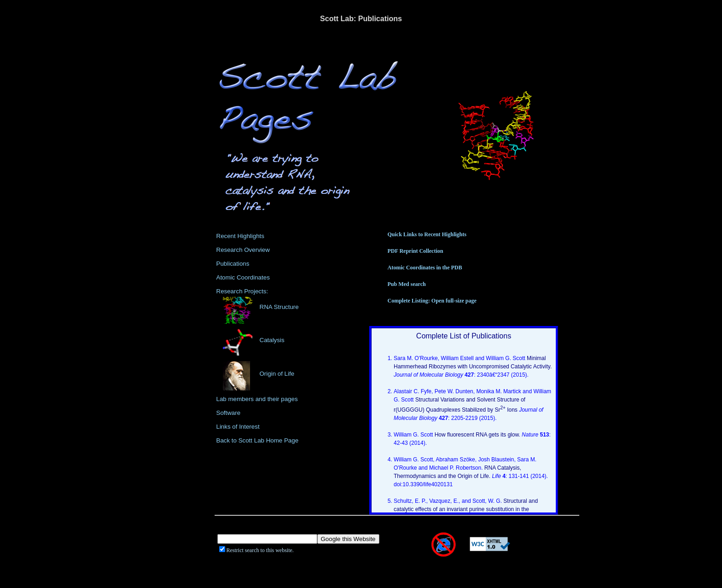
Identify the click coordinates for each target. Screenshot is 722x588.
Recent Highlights (240, 236)
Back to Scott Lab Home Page (258, 440)
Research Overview (243, 250)
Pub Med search (407, 284)
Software (229, 413)
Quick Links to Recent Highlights (427, 234)
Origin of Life (277, 374)
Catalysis (272, 340)
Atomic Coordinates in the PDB (425, 268)
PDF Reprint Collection (416, 251)
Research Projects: (242, 291)
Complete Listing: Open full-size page (432, 301)
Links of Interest (238, 427)
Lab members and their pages (257, 399)
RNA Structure (279, 307)
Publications (233, 264)
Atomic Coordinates (243, 277)
